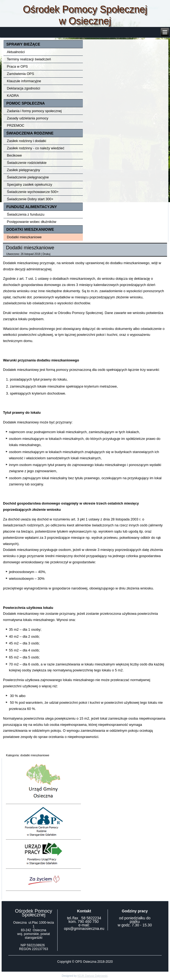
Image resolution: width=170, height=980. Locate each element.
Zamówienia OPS (20, 74)
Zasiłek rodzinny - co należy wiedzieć (36, 148)
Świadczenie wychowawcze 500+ (33, 192)
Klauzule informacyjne (24, 81)
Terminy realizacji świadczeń (29, 59)
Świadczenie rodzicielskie (26, 163)
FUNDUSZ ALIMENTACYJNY (31, 207)
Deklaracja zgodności (23, 88)
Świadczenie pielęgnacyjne (28, 177)
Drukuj (46, 254)
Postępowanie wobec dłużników (31, 222)
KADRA (13, 96)
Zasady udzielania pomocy (27, 118)
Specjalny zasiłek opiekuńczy (29, 184)
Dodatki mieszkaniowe (24, 237)
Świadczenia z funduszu (25, 214)
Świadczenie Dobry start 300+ (30, 199)
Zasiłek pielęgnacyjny (23, 170)
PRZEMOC (15, 125)
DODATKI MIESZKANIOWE (30, 229)
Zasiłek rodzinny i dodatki (26, 141)
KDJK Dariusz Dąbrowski (93, 976)
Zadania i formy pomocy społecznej (34, 111)
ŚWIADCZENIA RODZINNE (30, 133)
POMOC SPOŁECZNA (25, 103)
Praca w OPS (17, 66)
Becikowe (14, 155)
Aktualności (16, 52)
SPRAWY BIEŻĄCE (23, 44)
